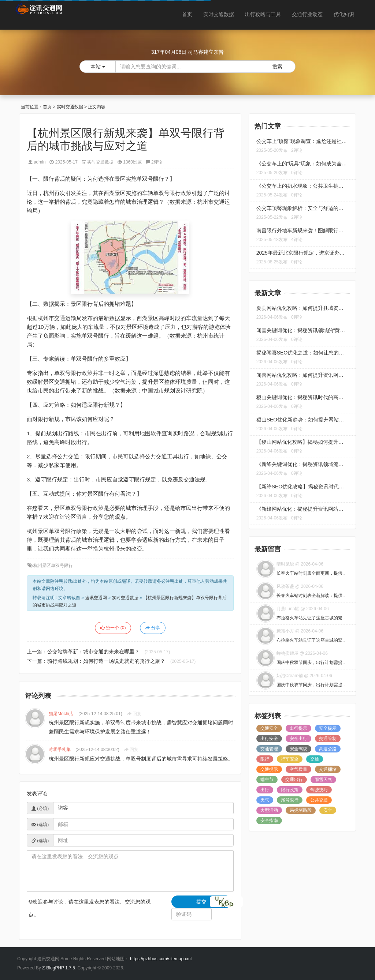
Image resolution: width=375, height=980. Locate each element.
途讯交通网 (96, 598)
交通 (315, 759)
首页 (187, 14)
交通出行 (294, 780)
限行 (265, 759)
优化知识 (344, 14)
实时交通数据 (219, 14)
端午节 (267, 780)
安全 (328, 810)
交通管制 (328, 739)
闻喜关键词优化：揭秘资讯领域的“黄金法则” (307, 330)
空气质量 (298, 769)
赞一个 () (113, 628)
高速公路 (328, 749)
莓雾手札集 (60, 750)
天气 (265, 800)
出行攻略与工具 (263, 14)
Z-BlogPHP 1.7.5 (59, 968)
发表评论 (37, 793)
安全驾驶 (298, 749)
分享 (153, 628)
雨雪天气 (323, 780)
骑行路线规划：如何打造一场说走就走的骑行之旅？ (106, 661)
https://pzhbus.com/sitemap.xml (161, 959)
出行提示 (298, 728)
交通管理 (269, 749)
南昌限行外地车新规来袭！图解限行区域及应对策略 (315, 230)
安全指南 (269, 821)
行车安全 (290, 759)
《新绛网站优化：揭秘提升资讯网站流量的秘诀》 (313, 509)
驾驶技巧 (319, 790)
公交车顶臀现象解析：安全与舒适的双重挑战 (308, 208)
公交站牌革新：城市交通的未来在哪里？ (93, 652)
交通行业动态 (307, 14)
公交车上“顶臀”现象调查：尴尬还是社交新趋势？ (312, 141)
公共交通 (319, 800)
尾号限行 (290, 800)
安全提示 (328, 728)
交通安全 (269, 728)
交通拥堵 (328, 769)
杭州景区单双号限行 (53, 566)
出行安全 (269, 739)
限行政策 (290, 790)
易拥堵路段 (301, 810)
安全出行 (298, 739)
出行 (265, 790)
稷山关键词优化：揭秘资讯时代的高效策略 (305, 397)
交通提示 (269, 769)
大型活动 (269, 810)
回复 (134, 714)
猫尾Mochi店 (61, 714)
